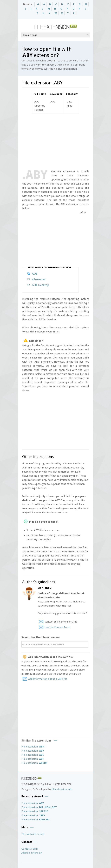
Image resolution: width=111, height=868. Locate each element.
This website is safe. (33, 834)
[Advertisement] (67, 141)
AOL (35, 274)
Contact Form (30, 849)
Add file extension (32, 853)
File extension (33, 747)
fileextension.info (62, 789)
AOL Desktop (41, 285)
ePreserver (39, 279)
